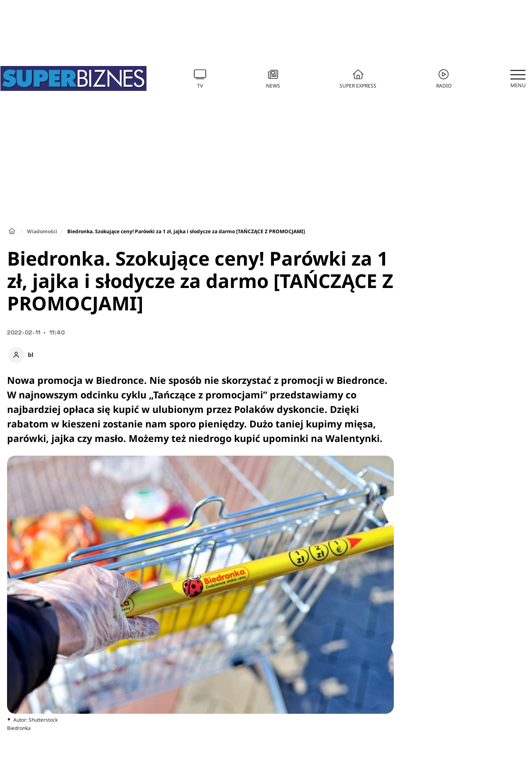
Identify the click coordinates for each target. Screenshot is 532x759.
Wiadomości (42, 231)
